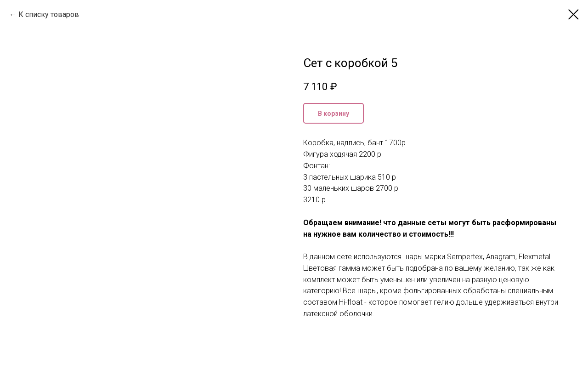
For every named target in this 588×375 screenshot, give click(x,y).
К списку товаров (49, 14)
